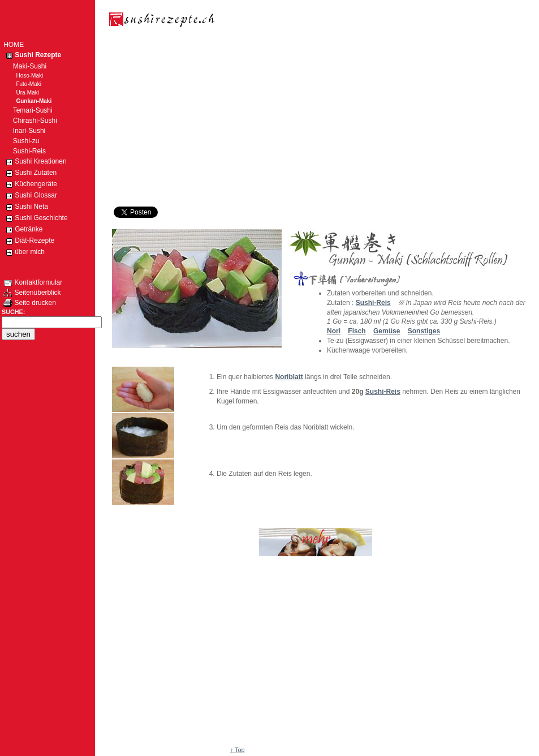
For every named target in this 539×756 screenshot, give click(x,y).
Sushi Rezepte (32, 55)
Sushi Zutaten (30, 173)
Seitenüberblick (32, 293)
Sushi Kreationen (35, 162)
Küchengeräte (30, 184)
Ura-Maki (21, 93)
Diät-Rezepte (29, 241)
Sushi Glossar (30, 196)
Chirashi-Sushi (30, 121)
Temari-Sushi (28, 110)
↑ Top (238, 750)
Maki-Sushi (25, 66)
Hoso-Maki (23, 76)
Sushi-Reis (383, 392)
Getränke (23, 230)
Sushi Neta (26, 207)
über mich (24, 252)
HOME (14, 45)
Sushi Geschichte (35, 218)
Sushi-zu (21, 141)
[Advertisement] (244, 119)
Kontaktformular (33, 282)
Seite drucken (30, 303)
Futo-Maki (22, 84)
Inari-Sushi (24, 131)
